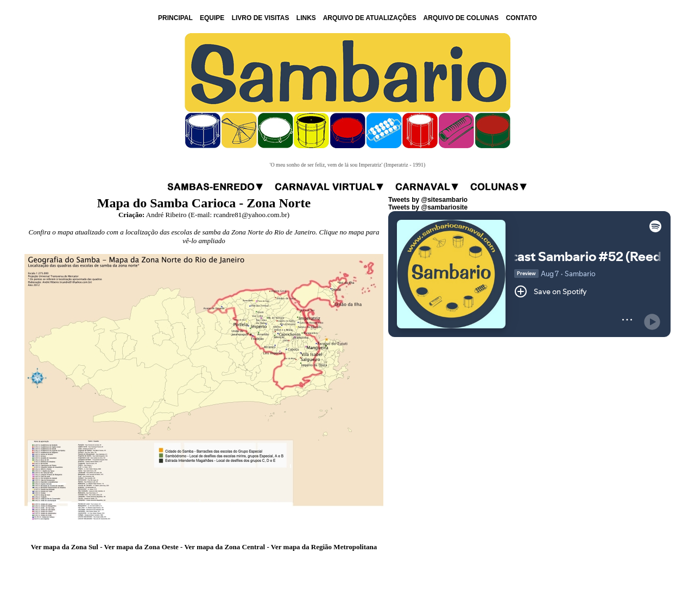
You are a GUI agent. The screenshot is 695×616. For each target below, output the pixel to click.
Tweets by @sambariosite (428, 207)
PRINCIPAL (175, 18)
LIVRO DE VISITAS (261, 18)
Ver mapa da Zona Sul (65, 547)
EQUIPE (212, 18)
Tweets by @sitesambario (428, 200)
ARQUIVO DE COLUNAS (461, 18)
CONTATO (522, 18)
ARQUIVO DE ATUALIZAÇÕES (370, 18)
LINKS (306, 18)
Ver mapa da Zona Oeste (141, 547)
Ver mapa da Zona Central (225, 547)
